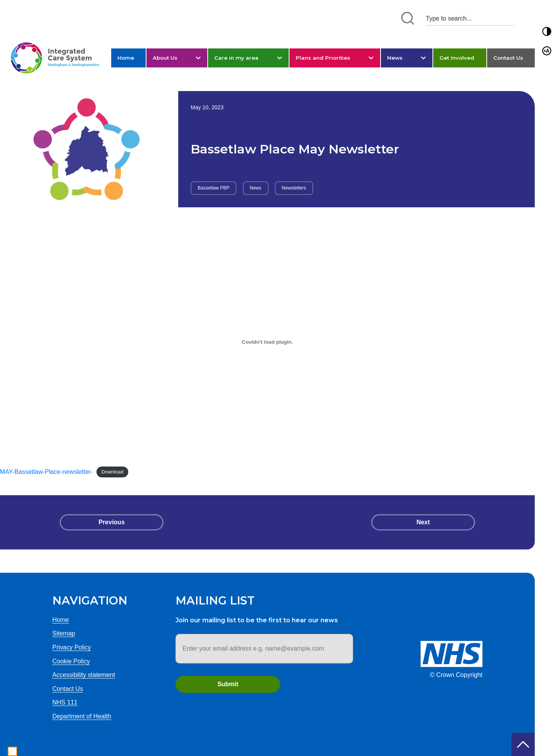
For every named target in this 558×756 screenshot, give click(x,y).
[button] (547, 31)
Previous (112, 522)
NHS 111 (65, 702)
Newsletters (294, 188)
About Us (165, 58)
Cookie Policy (71, 661)
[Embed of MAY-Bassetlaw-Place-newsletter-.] (267, 342)
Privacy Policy (72, 647)
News (395, 58)
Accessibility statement (84, 675)
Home (126, 58)
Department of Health (82, 716)
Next (423, 522)
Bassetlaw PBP (214, 188)
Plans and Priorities (323, 58)
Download (113, 472)
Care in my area (236, 58)
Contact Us (508, 58)
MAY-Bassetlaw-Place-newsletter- (46, 472)
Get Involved (457, 58)
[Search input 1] (470, 18)
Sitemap (64, 633)
